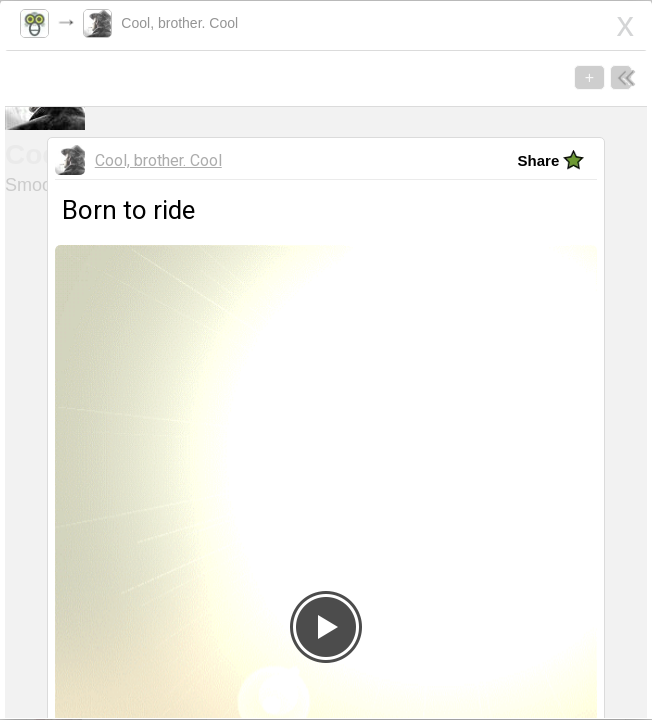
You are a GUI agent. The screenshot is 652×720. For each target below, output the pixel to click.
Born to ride (83, 438)
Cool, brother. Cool (175, 23)
